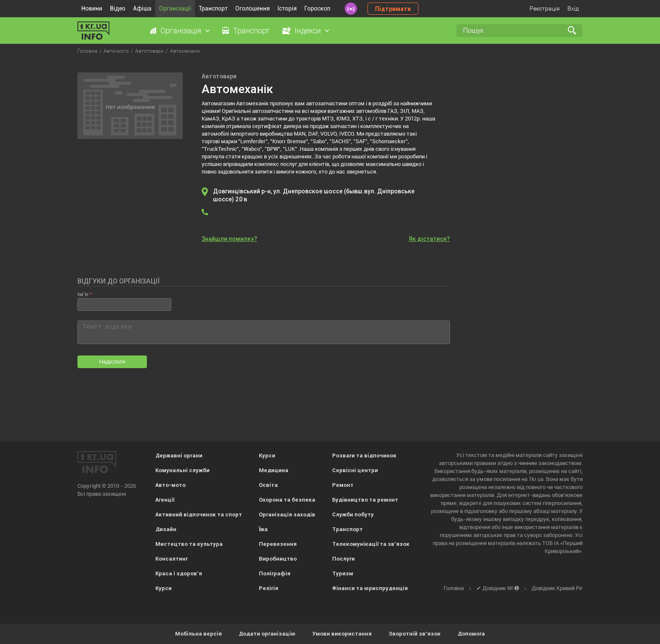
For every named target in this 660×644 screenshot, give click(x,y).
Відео (118, 8)
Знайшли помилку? (229, 239)
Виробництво (278, 559)
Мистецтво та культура (189, 544)
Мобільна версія (198, 634)
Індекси (308, 31)
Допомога (471, 634)
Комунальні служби (182, 470)
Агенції (165, 500)
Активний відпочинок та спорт (199, 514)
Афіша (142, 8)
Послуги (343, 559)
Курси (164, 588)
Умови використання (342, 634)
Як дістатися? (429, 239)
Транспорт (213, 8)
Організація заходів (287, 514)
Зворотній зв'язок (415, 634)
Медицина (274, 470)
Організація (181, 31)
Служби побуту (353, 514)
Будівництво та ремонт (365, 500)
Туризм (343, 573)
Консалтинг (172, 559)
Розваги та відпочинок (364, 456)
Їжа (263, 529)
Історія (287, 8)
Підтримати (393, 9)
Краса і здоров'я (179, 573)
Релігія (269, 588)
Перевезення (278, 544)
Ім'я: (83, 294)
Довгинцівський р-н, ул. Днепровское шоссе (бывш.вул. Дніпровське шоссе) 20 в (314, 195)
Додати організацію (267, 634)
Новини (92, 8)
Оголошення (253, 8)
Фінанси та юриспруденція (370, 588)
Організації (175, 8)
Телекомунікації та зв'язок (371, 544)
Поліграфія (275, 573)
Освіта (268, 485)
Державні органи (179, 456)
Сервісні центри (355, 470)
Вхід (573, 8)
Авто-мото (170, 485)
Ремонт (343, 485)
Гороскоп (317, 8)
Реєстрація (545, 8)
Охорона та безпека (287, 500)
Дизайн (166, 529)
